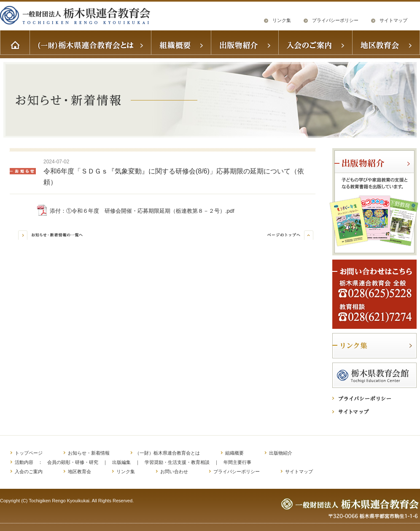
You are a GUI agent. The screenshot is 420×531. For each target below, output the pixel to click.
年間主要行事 (237, 462)
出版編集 (121, 462)
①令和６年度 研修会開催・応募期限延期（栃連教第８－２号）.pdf (150, 211)
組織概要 (234, 453)
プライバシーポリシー (335, 20)
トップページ (29, 453)
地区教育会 (79, 471)
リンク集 (282, 20)
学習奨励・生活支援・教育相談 (177, 462)
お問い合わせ (174, 471)
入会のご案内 (29, 471)
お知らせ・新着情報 (89, 453)
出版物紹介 (281, 453)
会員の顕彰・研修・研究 (73, 462)
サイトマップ (393, 20)
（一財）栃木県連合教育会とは (167, 453)
